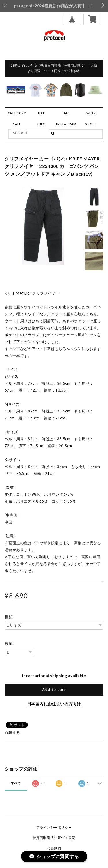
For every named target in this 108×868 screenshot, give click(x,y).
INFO (42, 124)
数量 (9, 643)
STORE (91, 124)
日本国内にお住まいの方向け (54, 704)
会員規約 (54, 848)
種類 (9, 617)
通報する (12, 732)
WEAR (91, 113)
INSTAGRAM (66, 124)
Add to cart (54, 690)
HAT (41, 113)
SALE (17, 124)
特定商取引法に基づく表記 (54, 838)
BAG (66, 113)
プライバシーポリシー (54, 827)
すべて (16, 783)
